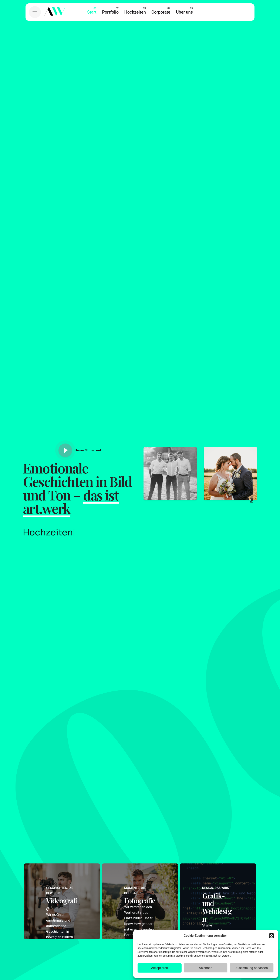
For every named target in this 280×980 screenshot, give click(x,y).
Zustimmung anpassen (252, 968)
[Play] (65, 450)
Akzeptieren (160, 968)
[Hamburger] (35, 12)
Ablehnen (205, 968)
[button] (271, 936)
